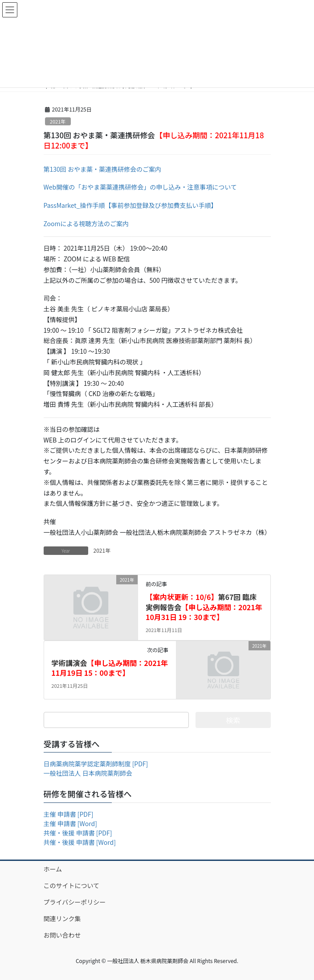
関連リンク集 (62, 918)
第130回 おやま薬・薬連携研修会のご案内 (102, 169)
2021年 (58, 121)
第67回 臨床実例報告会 (204, 607)
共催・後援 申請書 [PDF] (78, 833)
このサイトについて (72, 885)
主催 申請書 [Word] (70, 823)
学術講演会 (110, 668)
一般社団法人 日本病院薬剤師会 (88, 773)
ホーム (53, 869)
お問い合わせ (62, 935)
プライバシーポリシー (75, 902)
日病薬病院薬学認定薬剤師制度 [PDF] (96, 764)
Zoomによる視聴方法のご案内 (86, 223)
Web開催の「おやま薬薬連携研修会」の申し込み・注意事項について (140, 187)
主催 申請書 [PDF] (69, 814)
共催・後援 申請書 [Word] (80, 842)
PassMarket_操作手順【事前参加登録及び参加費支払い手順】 (130, 205)
